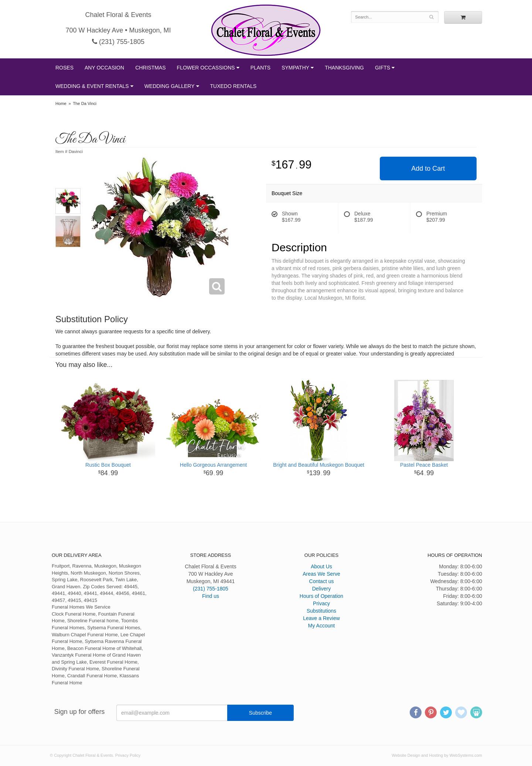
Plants (260, 68)
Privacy (321, 603)
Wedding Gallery (170, 86)
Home (61, 103)
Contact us (322, 581)
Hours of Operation (321, 596)
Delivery (322, 589)
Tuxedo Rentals (233, 86)
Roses (64, 68)
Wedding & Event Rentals (92, 86)
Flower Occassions (206, 68)
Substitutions (321, 611)
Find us (211, 596)
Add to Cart (428, 168)
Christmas (150, 68)
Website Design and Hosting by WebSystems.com (437, 755)
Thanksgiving (344, 68)
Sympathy (295, 68)
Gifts (383, 68)
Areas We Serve (321, 574)
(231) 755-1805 (118, 42)
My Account (321, 626)
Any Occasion (104, 68)
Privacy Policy (128, 755)
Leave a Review (321, 618)
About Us (321, 566)
